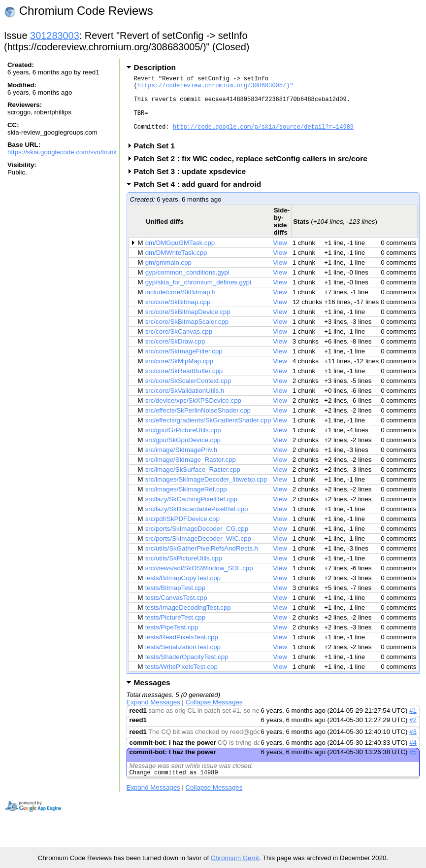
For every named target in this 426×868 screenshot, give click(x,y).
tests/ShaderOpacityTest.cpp (187, 670)
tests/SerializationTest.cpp (183, 660)
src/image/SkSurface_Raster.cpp (193, 483)
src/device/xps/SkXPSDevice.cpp (193, 414)
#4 (413, 756)
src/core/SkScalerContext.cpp (188, 394)
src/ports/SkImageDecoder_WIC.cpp (198, 552)
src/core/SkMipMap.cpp (180, 374)
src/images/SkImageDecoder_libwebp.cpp (206, 493)
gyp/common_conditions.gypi (187, 286)
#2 (413, 733)
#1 (413, 724)
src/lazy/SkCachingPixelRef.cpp (191, 512)
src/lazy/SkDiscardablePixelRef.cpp (197, 522)
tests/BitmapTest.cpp (175, 601)
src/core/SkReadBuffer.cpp (184, 384)
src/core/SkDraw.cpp (175, 355)
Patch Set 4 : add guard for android (201, 197)
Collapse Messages (214, 715)
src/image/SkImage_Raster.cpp (191, 473)
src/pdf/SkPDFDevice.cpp (182, 532)
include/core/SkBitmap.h (180, 305)
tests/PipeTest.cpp (172, 641)
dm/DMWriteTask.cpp (176, 266)
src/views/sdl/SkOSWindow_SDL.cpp (199, 581)
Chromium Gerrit (235, 858)
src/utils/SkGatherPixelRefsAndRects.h (202, 562)
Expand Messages (153, 715)
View (280, 256)
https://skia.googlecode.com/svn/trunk (62, 152)
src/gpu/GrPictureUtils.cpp (183, 443)
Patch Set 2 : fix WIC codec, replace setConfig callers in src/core (254, 172)
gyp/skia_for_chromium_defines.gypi (198, 295)
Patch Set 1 (158, 159)
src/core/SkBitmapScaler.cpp (187, 335)
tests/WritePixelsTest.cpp (181, 680)
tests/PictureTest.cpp (175, 631)
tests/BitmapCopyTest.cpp (183, 591)
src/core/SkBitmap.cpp (178, 315)
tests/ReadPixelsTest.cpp (182, 650)
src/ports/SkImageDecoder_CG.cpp (197, 542)
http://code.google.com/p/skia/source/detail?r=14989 (263, 138)
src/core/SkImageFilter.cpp (184, 365)
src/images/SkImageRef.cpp (186, 503)
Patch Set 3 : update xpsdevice (193, 185)
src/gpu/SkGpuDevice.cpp (183, 453)
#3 (413, 745)
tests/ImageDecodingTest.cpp (188, 621)
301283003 (55, 35)
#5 (413, 765)
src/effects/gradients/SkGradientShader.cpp (208, 434)
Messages (152, 696)
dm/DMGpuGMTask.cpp (180, 256)
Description (155, 67)
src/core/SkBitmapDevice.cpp (188, 325)
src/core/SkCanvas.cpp (179, 345)
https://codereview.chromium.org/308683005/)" (215, 88)
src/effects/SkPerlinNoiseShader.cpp (198, 424)
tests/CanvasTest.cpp (176, 611)
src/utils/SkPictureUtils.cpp (184, 572)
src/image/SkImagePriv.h (181, 463)
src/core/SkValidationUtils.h (185, 404)
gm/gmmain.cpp (168, 276)
